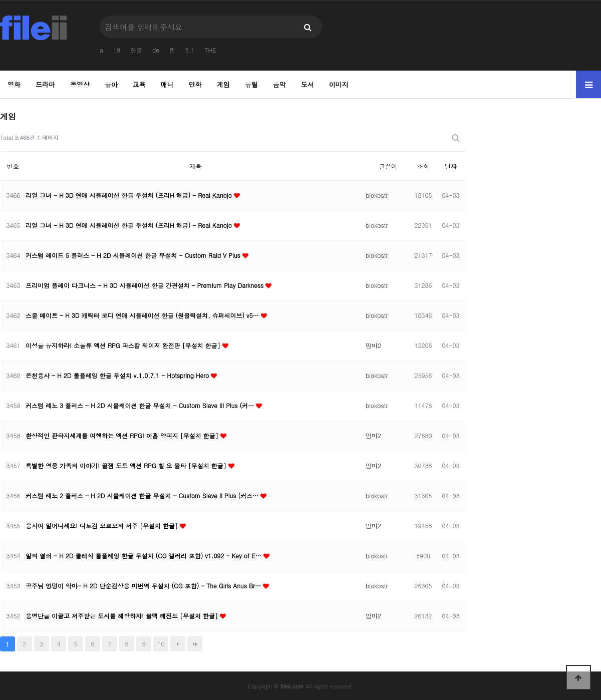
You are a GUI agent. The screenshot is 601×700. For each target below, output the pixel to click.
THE (210, 50)
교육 (139, 84)
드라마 (45, 84)
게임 (223, 84)
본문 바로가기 (0, 0)
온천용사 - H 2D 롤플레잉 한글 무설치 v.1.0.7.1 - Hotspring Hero (118, 375)
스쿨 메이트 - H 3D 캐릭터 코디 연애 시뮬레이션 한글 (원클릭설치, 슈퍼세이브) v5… (143, 315)
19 (117, 50)
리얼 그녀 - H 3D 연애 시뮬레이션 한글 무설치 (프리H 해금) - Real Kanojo (130, 195)
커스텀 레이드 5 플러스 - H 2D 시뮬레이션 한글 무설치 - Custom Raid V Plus (134, 255)
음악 (279, 84)
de (156, 50)
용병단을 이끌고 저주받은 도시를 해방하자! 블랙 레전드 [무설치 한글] (123, 616)
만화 (195, 84)
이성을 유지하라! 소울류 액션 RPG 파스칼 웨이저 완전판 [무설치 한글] (124, 345)
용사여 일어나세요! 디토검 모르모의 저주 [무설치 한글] (103, 526)
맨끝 (195, 644)
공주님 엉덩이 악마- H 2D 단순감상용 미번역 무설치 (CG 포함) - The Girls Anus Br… (144, 586)
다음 (178, 644)
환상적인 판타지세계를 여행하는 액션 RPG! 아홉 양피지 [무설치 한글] (123, 435)
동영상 (80, 84)
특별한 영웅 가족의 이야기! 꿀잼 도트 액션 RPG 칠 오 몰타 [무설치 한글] (127, 465)
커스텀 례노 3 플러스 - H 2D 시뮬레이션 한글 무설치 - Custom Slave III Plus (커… (141, 405)
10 (161, 644)
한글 (136, 50)
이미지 (339, 84)
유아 (111, 84)
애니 (167, 84)
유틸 (251, 84)
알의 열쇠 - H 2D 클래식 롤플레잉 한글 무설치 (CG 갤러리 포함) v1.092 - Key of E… (144, 556)
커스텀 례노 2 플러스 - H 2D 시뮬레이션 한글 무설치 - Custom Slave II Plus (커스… (143, 495)
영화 (14, 84)
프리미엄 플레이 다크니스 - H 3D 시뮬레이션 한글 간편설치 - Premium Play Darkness (145, 285)
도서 (308, 84)
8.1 (190, 50)
